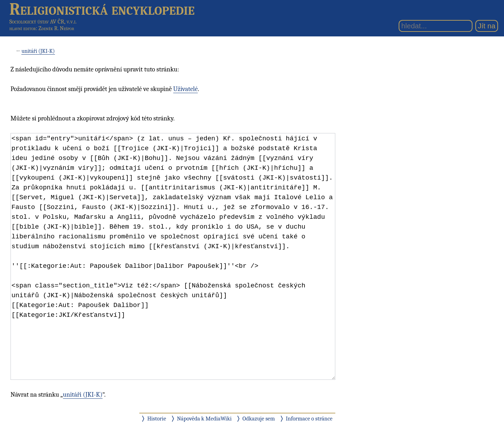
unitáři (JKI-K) (38, 51)
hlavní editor (23, 28)
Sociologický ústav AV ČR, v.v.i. (43, 22)
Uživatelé (185, 89)
